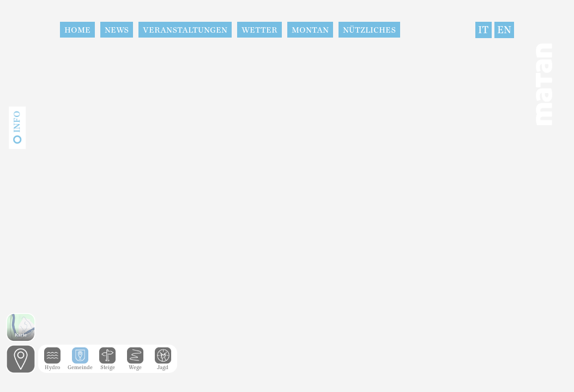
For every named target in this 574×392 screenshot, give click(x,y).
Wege (135, 365)
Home (77, 30)
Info (17, 122)
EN (504, 30)
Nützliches (369, 30)
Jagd (163, 365)
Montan (310, 30)
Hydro (52, 365)
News (117, 30)
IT (484, 30)
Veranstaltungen (185, 30)
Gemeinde (80, 365)
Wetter (259, 30)
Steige (107, 365)
